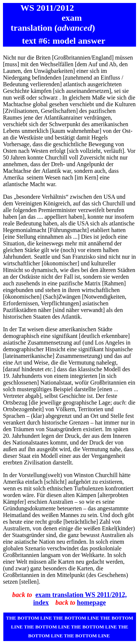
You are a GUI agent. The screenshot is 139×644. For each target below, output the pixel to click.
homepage (92, 603)
